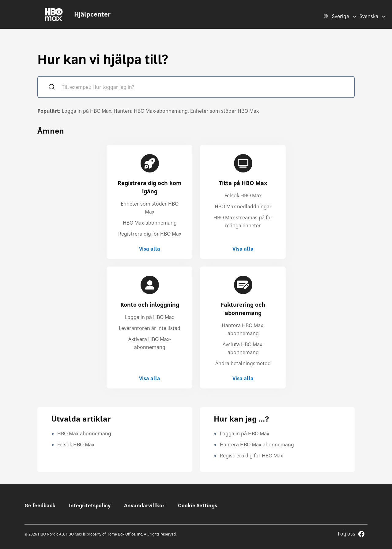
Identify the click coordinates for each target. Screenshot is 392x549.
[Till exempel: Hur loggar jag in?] (205, 88)
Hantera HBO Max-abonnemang (151, 111)
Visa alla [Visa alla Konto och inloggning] (150, 378)
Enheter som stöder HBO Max (224, 111)
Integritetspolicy (90, 505)
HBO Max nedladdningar (243, 206)
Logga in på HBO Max (87, 111)
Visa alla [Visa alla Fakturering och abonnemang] (243, 378)
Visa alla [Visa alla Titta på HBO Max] (243, 249)
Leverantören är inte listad (150, 328)
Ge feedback (40, 505)
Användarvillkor (144, 505)
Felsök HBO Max (243, 195)
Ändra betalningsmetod (243, 363)
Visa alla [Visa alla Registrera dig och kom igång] (150, 249)
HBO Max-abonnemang (150, 223)
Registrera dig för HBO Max (150, 234)
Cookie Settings (198, 505)
